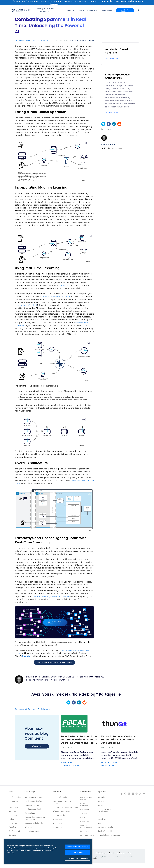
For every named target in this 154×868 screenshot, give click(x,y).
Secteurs (57, 792)
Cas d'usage (30, 792)
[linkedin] (114, 124)
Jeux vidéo (57, 827)
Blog (99, 815)
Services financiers (61, 797)
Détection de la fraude (34, 823)
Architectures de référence (35, 801)
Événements (85, 831)
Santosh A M (107, 766)
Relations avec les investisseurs (105, 810)
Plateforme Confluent (13, 802)
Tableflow (13, 827)
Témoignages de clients (34, 797)
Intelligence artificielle (33, 809)
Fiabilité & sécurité (105, 831)
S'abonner (37, 746)
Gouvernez (13, 823)
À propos (102, 792)
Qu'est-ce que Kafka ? (86, 798)
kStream (19, 305)
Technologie (58, 823)
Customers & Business (26, 40)
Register (54, 4)
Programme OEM (87, 835)
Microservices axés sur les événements (35, 818)
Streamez (13, 811)
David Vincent (109, 144)
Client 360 (29, 827)
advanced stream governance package (50, 596)
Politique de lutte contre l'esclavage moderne (97, 853)
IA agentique (30, 813)
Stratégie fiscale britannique (109, 835)
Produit (12, 792)
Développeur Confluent (86, 804)
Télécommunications (62, 811)
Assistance (85, 817)
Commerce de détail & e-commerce (63, 802)
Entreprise (101, 797)
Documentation (87, 809)
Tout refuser (78, 853)
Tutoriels (84, 813)
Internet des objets (32, 831)
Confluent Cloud (15, 797)
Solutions (45, 40)
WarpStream (14, 807)
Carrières (101, 805)
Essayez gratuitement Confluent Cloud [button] (54, 662)
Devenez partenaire (105, 827)
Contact (101, 801)
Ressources (86, 792)
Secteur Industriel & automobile (66, 807)
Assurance (57, 819)
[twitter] (103, 124)
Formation (85, 821)
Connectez (13, 815)
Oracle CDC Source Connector (56, 297)
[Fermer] (90, 841)
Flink (35, 305)
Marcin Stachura (70, 766)
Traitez (11, 819)
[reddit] (119, 124)
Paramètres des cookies (123, 853)
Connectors (64, 286)
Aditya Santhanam (111, 763)
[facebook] (109, 124)
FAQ (99, 823)
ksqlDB (27, 305)
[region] (48, 852)
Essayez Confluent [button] (125, 10)
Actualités (101, 819)
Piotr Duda (67, 763)
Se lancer (12, 835)
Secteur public (59, 815)
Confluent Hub (15, 831)
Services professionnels (86, 826)
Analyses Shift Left (32, 805)
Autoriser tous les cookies (78, 847)
